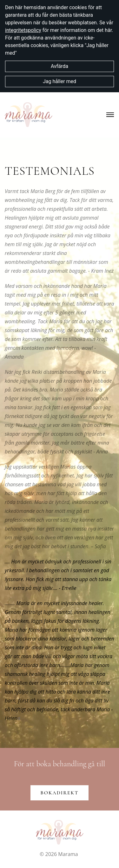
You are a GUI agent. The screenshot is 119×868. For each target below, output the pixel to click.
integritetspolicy (23, 30)
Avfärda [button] (60, 66)
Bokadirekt (60, 793)
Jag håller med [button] (60, 81)
